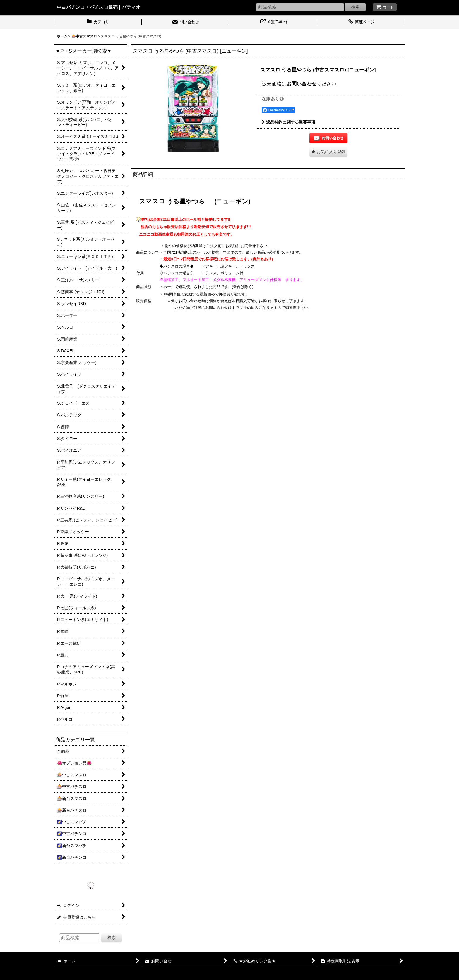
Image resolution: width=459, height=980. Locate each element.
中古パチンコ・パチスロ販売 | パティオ (99, 7)
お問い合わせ (302, 84)
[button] (328, 152)
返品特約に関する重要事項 (288, 122)
